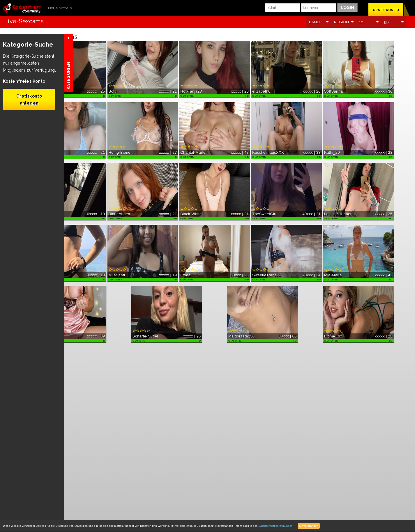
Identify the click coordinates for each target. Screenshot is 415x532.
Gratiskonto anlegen (29, 100)
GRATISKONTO (386, 10)
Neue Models (60, 8)
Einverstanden (309, 526)
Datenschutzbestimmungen (275, 526)
